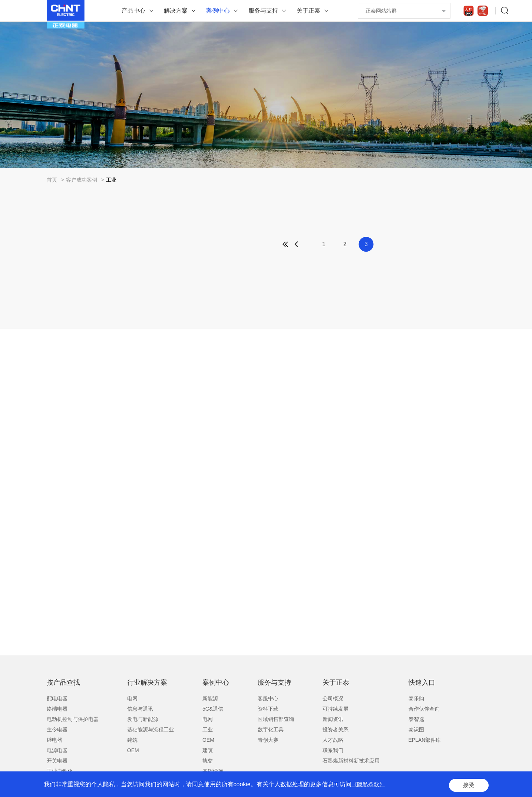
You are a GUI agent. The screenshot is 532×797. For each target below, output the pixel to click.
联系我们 (333, 750)
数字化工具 (271, 730)
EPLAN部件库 (425, 740)
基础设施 (213, 771)
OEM (133, 750)
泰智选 (416, 719)
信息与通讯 (140, 709)
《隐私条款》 (369, 786)
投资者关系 (336, 730)
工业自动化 (60, 771)
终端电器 (57, 709)
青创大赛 (268, 740)
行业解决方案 (147, 682)
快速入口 (422, 682)
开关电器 (57, 761)
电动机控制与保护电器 (73, 719)
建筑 (132, 740)
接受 (468, 786)
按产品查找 (63, 682)
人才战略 (333, 740)
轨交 (208, 761)
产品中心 (133, 11)
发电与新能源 (143, 719)
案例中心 (218, 11)
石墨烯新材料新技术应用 (351, 761)
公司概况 (333, 698)
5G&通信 (213, 709)
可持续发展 (336, 709)
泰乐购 (416, 698)
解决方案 (176, 11)
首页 (52, 180)
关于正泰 (308, 11)
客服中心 (268, 698)
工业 (111, 180)
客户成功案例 (82, 180)
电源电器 (57, 750)
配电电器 (57, 698)
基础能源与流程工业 (151, 730)
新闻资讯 (333, 719)
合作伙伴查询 (424, 709)
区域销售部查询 (276, 719)
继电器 (54, 740)
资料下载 (268, 709)
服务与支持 (263, 11)
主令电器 (57, 730)
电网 (132, 698)
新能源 (210, 698)
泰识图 (416, 730)
